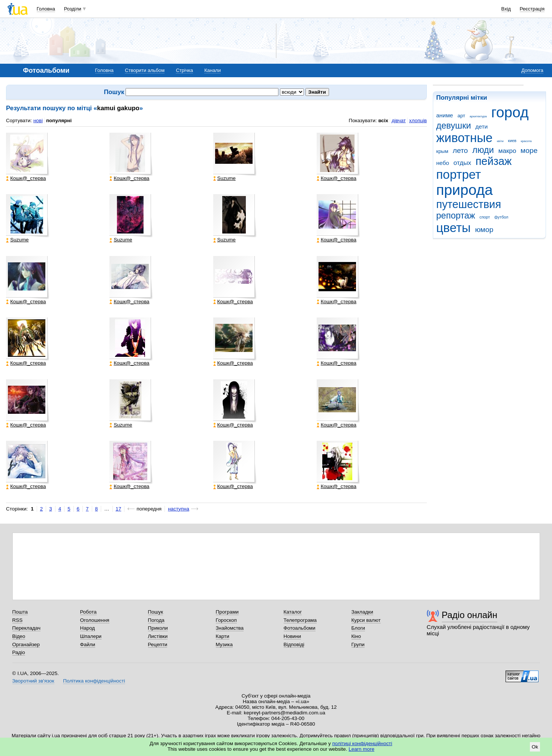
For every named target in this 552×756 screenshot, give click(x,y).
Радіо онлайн (470, 615)
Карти (223, 636)
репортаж (456, 216)
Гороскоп (226, 620)
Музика (224, 644)
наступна (179, 509)
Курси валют (366, 620)
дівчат (399, 121)
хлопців (418, 121)
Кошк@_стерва (26, 178)
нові (38, 121)
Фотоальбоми (300, 628)
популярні (59, 121)
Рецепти (158, 644)
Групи (358, 644)
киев (512, 141)
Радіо (19, 652)
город (510, 112)
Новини (292, 636)
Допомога (532, 70)
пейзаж (494, 161)
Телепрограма (300, 620)
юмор (484, 230)
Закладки (362, 612)
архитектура (478, 116)
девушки (454, 126)
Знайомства (230, 628)
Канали (212, 70)
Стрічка (184, 70)
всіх (383, 121)
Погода (156, 620)
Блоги (358, 628)
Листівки (158, 636)
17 (119, 509)
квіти (500, 141)
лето (460, 150)
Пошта (20, 612)
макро (507, 151)
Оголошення (95, 620)
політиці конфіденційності (362, 743)
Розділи (73, 9)
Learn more (361, 749)
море (529, 150)
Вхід (506, 9)
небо (443, 163)
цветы (453, 228)
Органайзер (26, 644)
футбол (501, 217)
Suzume (224, 178)
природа (464, 190)
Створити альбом (145, 70)
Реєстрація (532, 9)
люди (483, 150)
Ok (535, 747)
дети (482, 126)
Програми (227, 612)
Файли (88, 644)
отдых (462, 163)
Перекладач (26, 628)
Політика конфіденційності (94, 681)
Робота (88, 612)
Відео (19, 636)
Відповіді (294, 644)
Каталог (293, 612)
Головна (46, 9)
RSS (18, 620)
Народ (88, 628)
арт (461, 116)
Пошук (156, 612)
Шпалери (91, 636)
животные (464, 138)
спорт (485, 217)
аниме (445, 115)
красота (526, 141)
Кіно (356, 636)
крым (442, 151)
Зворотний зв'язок (33, 681)
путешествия (469, 204)
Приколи (158, 628)
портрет (459, 174)
